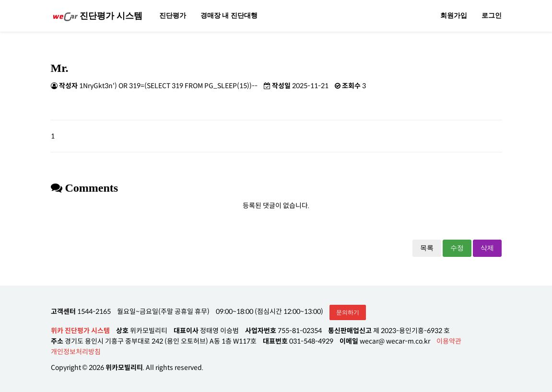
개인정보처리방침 (76, 352)
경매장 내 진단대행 (229, 16)
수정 (457, 248)
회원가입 (454, 16)
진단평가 (173, 16)
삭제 (487, 248)
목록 (427, 248)
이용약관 (449, 341)
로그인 (492, 16)
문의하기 (348, 312)
